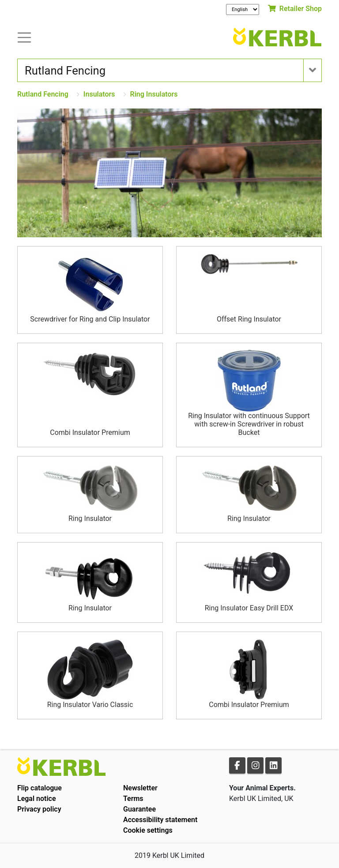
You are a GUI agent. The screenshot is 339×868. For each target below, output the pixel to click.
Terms (133, 799)
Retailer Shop (295, 9)
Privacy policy (39, 809)
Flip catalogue (40, 788)
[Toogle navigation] (24, 37)
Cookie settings (148, 830)
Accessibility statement (160, 820)
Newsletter (140, 788)
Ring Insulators (154, 94)
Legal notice (37, 799)
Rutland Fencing (43, 94)
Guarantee (139, 809)
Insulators (99, 94)
